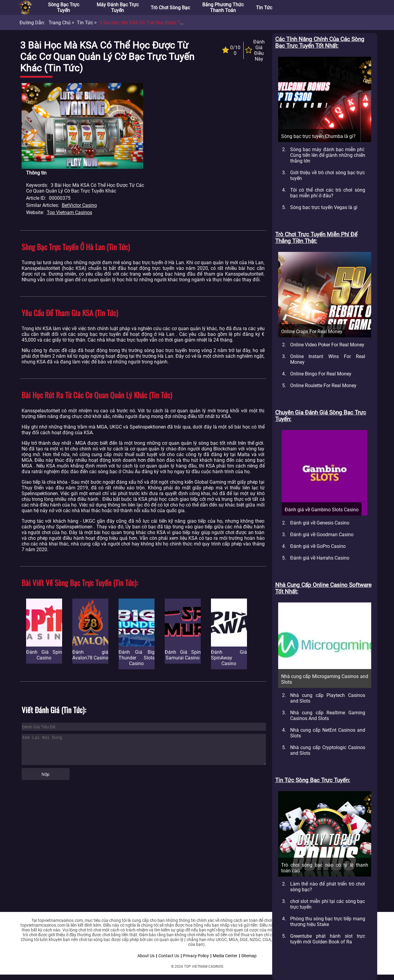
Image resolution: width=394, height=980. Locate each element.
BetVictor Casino (79, 205)
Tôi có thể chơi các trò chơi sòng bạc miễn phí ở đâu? (328, 193)
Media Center (225, 956)
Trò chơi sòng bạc (170, 8)
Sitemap (249, 956)
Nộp (46, 774)
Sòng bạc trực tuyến (64, 7)
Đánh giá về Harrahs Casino (320, 558)
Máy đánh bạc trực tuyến (118, 7)
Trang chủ (60, 23)
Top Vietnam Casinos (69, 212)
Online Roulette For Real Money (323, 385)
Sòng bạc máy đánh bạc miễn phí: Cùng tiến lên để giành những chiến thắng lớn (328, 155)
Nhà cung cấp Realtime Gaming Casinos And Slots (328, 716)
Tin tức (264, 8)
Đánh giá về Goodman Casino (322, 535)
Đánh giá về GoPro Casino (318, 546)
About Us (146, 956)
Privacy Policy (196, 956)
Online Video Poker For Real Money (327, 345)
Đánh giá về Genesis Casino (320, 523)
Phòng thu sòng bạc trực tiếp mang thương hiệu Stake (328, 922)
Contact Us (169, 956)
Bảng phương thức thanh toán (223, 7)
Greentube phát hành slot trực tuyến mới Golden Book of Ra (328, 939)
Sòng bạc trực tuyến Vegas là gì (324, 207)
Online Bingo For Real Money (321, 374)
